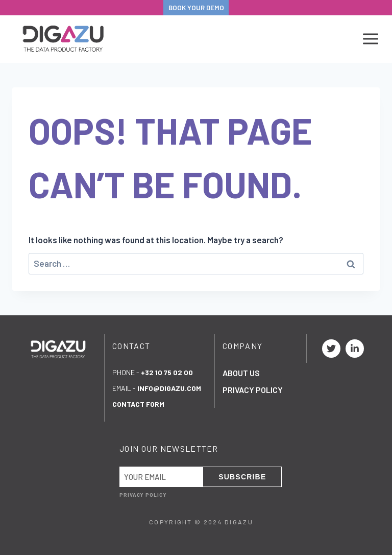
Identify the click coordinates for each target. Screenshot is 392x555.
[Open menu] (369, 39)
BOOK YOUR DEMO (196, 7)
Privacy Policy (253, 390)
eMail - (157, 388)
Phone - (153, 372)
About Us (241, 373)
